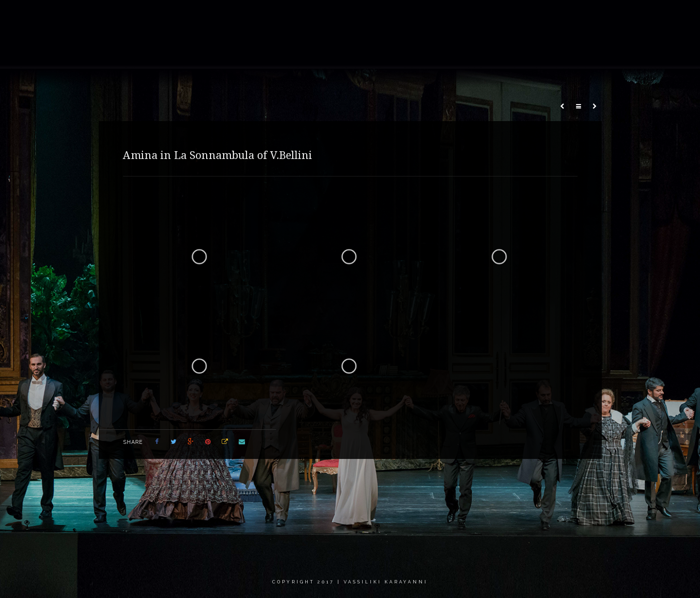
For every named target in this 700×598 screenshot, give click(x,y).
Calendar (531, 17)
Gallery (390, 17)
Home (300, 17)
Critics (576, 17)
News (487, 17)
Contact (620, 17)
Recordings (440, 17)
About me (343, 17)
